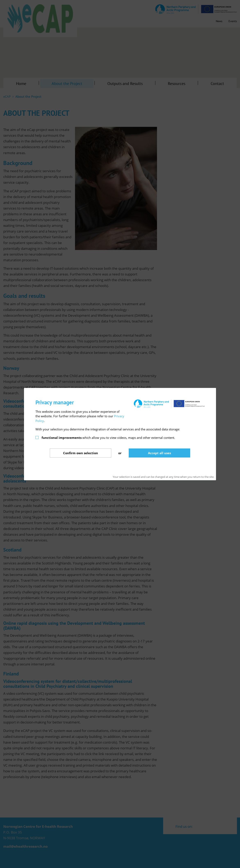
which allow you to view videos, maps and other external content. (108, 438)
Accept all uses (159, 453)
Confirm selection (81, 453)
